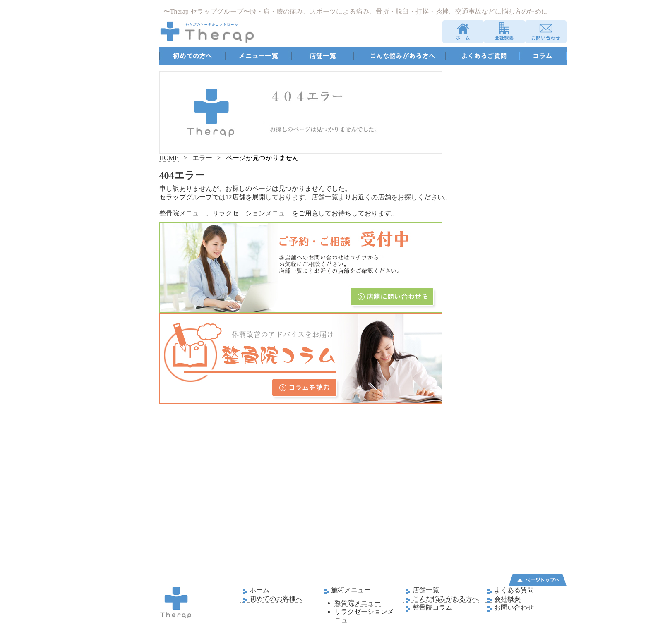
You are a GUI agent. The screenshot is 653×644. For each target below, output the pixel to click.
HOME (169, 158)
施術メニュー (346, 590)
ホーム (255, 590)
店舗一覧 (325, 197)
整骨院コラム (428, 608)
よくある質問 (509, 590)
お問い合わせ (509, 608)
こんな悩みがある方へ (441, 599)
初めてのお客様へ (271, 599)
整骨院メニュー (182, 213)
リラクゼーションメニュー (252, 213)
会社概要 (503, 599)
